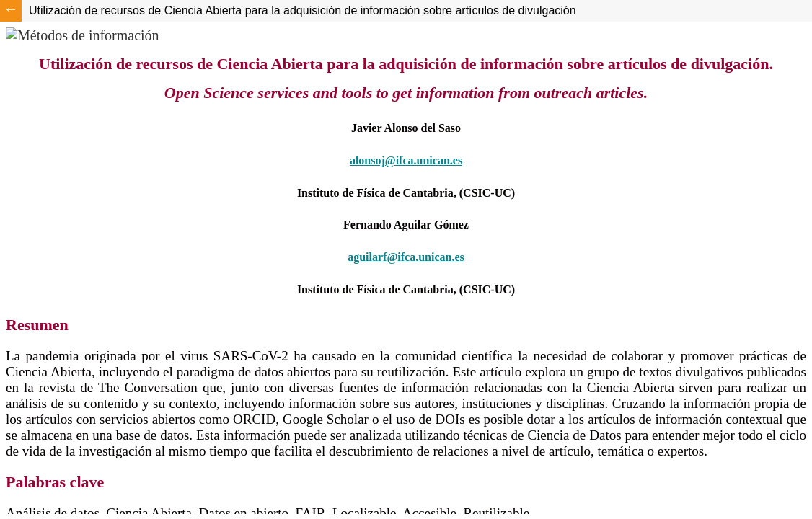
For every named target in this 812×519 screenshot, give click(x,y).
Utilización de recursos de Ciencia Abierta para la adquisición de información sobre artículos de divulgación (303, 10)
